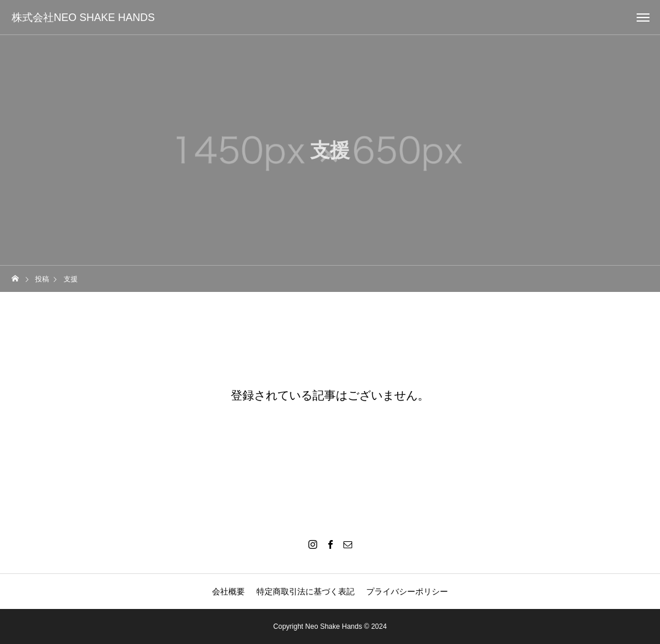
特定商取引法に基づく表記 (305, 591)
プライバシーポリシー (407, 591)
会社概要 (228, 591)
